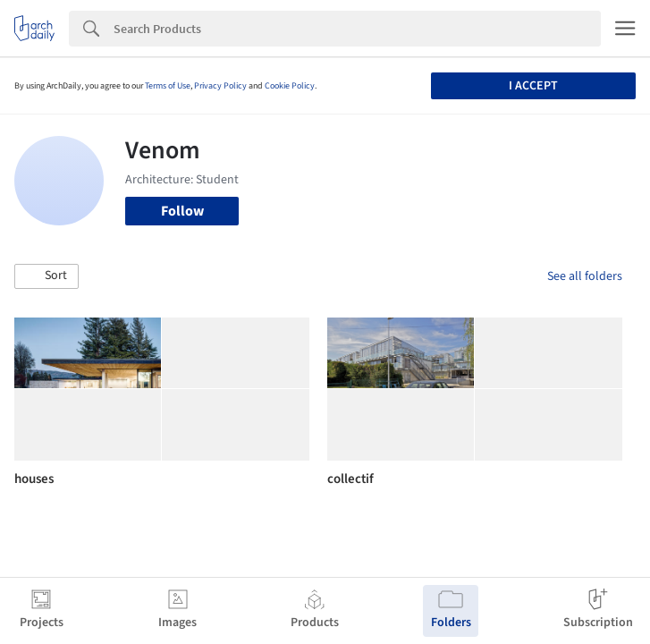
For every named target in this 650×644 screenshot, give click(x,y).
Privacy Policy (220, 86)
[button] (46, 276)
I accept (533, 86)
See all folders (585, 276)
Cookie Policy (290, 86)
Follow (182, 211)
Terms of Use (168, 86)
